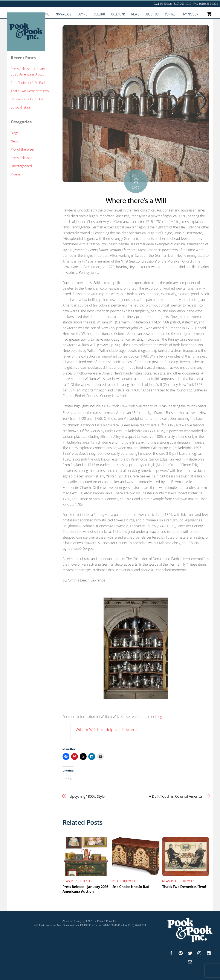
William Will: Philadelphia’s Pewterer (107, 729)
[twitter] (190, 953)
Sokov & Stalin (21, 107)
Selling (99, 14)
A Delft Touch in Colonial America (175, 796)
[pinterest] (181, 953)
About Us (152, 14)
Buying (82, 14)
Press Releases (82, 881)
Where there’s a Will (136, 200)
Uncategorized (21, 166)
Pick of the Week (124, 881)
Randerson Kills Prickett (28, 99)
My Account (191, 14)
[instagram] (200, 953)
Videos (16, 174)
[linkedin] (209, 953)
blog (159, 717)
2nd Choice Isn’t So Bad (131, 887)
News (135, 14)
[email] (190, 961)
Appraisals (63, 14)
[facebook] (171, 953)
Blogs (15, 133)
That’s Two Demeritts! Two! (184, 887)
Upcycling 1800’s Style (87, 796)
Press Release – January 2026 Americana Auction (85, 889)
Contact (171, 14)
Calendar (118, 14)
